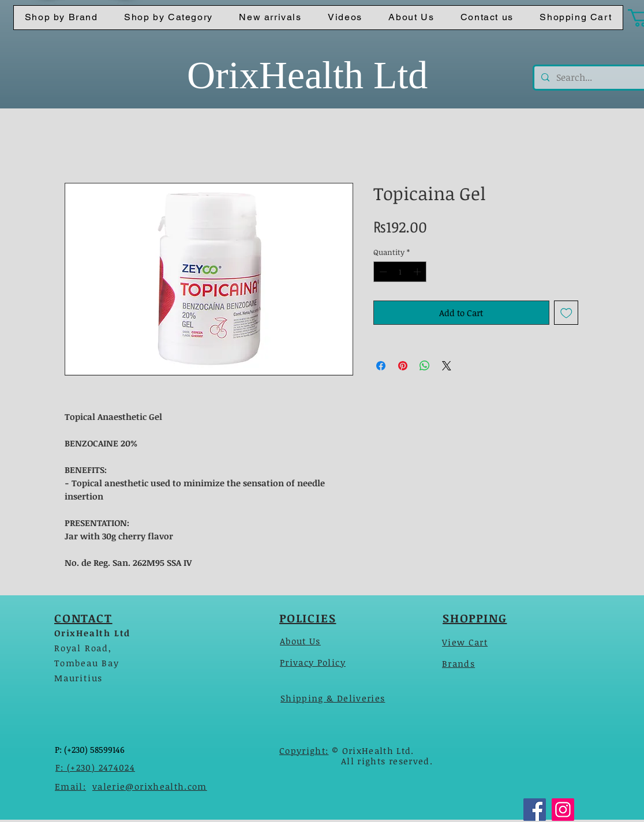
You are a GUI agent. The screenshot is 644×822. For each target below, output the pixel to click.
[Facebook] (535, 810)
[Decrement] (382, 272)
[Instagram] (563, 810)
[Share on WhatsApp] (425, 366)
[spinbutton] (400, 272)
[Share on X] (447, 366)
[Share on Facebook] (381, 366)
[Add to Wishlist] (566, 313)
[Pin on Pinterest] (403, 366)
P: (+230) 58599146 (90, 749)
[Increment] (418, 272)
